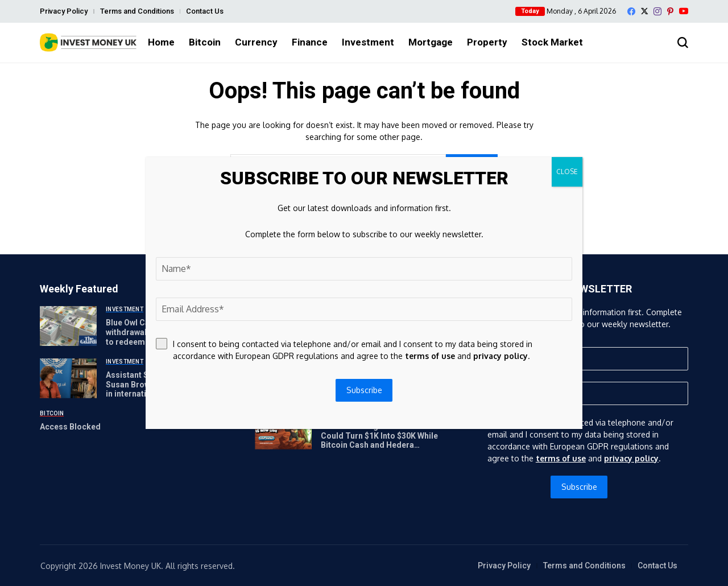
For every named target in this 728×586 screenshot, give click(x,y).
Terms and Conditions (137, 11)
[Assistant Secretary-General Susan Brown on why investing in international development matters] (68, 378)
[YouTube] (684, 11)
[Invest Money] (88, 42)
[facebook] (631, 11)
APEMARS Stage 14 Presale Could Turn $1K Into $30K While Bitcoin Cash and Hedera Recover (379, 440)
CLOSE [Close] (567, 172)
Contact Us (205, 11)
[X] (644, 11)
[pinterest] (670, 11)
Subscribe (579, 487)
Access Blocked (70, 427)
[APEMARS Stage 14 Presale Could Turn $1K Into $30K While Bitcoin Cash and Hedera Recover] (283, 430)
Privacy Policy (64, 11)
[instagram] (657, 11)
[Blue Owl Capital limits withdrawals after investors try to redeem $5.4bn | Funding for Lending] (68, 326)
